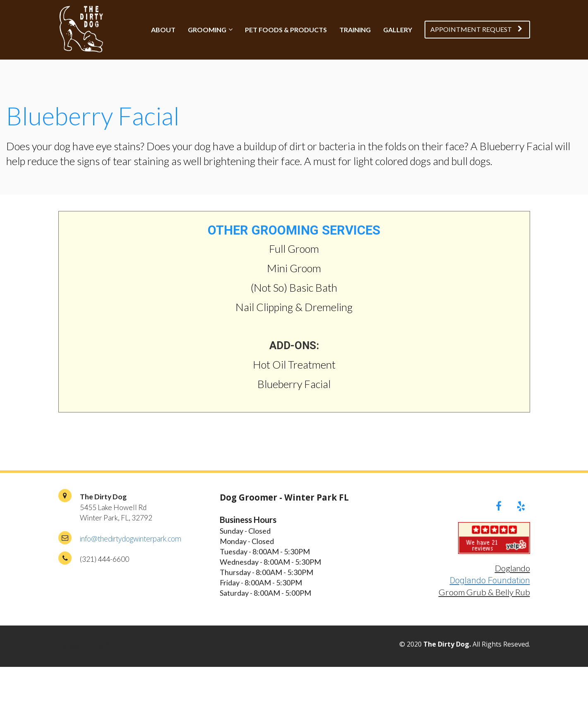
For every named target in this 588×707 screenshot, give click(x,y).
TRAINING (355, 30)
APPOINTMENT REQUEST (476, 29)
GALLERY (398, 30)
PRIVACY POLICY (84, 646)
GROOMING (207, 30)
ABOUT (163, 30)
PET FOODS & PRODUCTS (286, 30)
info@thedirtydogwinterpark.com (131, 539)
